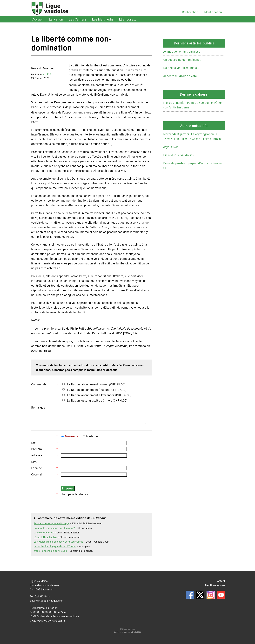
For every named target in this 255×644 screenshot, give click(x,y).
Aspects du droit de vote (180, 76)
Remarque (38, 407)
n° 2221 (47, 74)
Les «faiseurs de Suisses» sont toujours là (58, 544)
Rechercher (190, 12)
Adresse (37, 458)
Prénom (37, 451)
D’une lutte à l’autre (45, 540)
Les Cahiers (78, 19)
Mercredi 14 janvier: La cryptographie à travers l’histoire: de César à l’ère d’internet (193, 136)
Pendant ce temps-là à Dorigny (52, 526)
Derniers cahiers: (194, 94)
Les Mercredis (103, 19)
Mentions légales (215, 588)
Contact (220, 583)
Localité (37, 471)
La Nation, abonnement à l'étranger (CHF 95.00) (99, 395)
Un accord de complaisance (182, 60)
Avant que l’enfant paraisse (182, 52)
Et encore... (127, 19)
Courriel (37, 477)
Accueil (38, 19)
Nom (34, 445)
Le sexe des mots (44, 535)
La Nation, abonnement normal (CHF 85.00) (96, 384)
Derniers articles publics (194, 43)
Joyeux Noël (171, 147)
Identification (213, 12)
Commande (39, 384)
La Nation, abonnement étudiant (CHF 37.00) (97, 390)
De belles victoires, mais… (181, 68)
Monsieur (71, 439)
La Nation (56, 19)
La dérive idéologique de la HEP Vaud (55, 549)
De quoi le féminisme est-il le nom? (54, 530)
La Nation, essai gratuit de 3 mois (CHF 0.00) (97, 400)
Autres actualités (194, 126)
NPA (34, 464)
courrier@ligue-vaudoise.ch (47, 603)
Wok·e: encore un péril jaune (50, 553)
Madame (92, 439)
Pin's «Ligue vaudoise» (179, 155)
